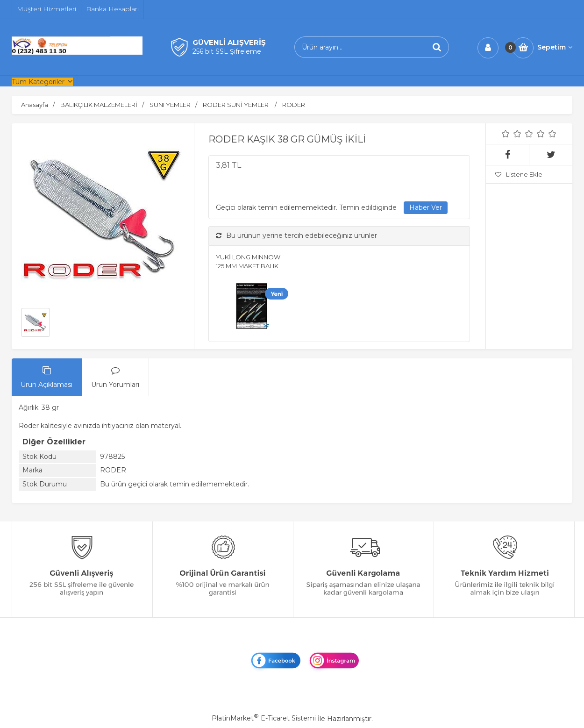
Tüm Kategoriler (38, 82)
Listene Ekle (519, 174)
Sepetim (555, 47)
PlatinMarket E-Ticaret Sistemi (264, 718)
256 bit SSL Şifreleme (227, 51)
